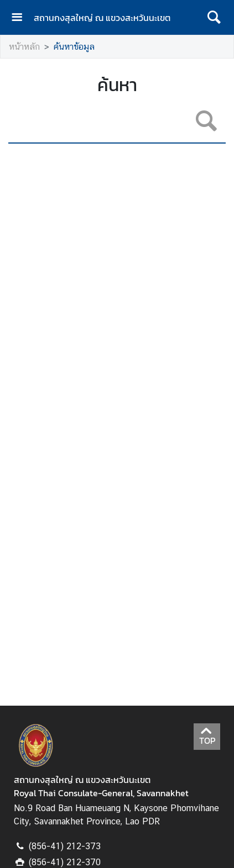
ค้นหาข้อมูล (74, 47)
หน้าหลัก (24, 47)
